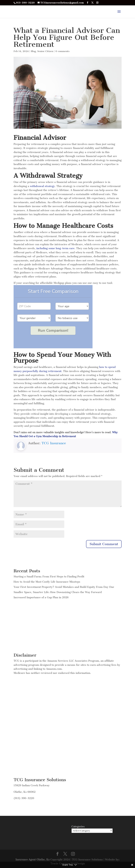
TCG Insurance (54, 443)
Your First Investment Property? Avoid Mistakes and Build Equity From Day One (64, 587)
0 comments (62, 51)
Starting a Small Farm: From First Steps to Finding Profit (49, 577)
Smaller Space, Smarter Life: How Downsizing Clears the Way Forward (58, 592)
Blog (33, 51)
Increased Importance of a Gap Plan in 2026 (41, 597)
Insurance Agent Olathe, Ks (33, 860)
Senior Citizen (45, 51)
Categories (78, 826)
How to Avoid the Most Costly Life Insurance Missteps (47, 582)
